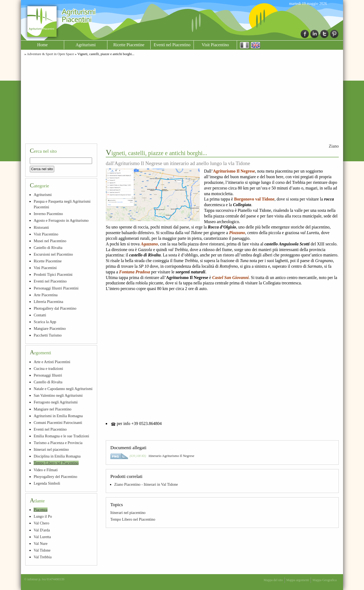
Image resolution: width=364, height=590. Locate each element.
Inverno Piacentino (48, 214)
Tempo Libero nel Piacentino (133, 519)
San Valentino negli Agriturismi (58, 395)
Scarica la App (45, 322)
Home (42, 45)
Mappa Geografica (325, 580)
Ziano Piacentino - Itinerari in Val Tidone (146, 484)
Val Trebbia (43, 557)
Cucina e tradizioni (48, 369)
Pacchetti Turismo (48, 335)
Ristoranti (41, 227)
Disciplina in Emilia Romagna (57, 456)
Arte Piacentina (45, 295)
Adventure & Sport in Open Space (50, 54)
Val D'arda (42, 530)
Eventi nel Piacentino (172, 45)
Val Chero (41, 523)
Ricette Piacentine (129, 45)
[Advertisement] (182, 99)
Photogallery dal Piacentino (55, 308)
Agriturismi (86, 45)
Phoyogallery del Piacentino (55, 477)
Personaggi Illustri (48, 375)
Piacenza (40, 510)
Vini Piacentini (45, 268)
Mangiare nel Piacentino (52, 409)
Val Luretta (42, 537)
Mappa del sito (273, 580)
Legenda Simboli (47, 483)
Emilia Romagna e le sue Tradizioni (61, 436)
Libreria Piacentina (48, 302)
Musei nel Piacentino (50, 241)
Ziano (334, 146)
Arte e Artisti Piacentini (52, 362)
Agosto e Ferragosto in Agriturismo (61, 220)
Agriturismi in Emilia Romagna (58, 416)
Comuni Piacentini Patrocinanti (58, 423)
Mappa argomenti (298, 580)
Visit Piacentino (215, 45)
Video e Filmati (45, 470)
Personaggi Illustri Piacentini (56, 288)
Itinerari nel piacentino (128, 513)
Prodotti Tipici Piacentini (53, 274)
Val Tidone (42, 550)
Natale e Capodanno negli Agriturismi (63, 389)
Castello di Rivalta (48, 248)
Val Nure (41, 543)
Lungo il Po (43, 516)
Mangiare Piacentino (50, 328)
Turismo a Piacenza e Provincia (58, 443)
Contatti (40, 315)
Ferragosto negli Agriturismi (56, 402)
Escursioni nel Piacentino (53, 254)
